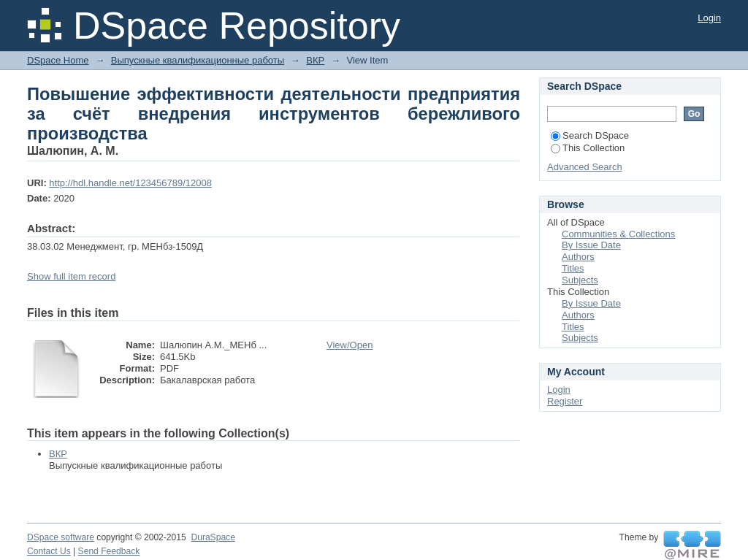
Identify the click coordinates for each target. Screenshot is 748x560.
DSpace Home (58, 60)
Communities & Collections (618, 234)
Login (709, 18)
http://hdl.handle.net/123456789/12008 (130, 183)
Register (565, 401)
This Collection (588, 148)
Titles (573, 268)
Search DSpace (590, 135)
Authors (578, 257)
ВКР (315, 60)
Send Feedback (109, 551)
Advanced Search (585, 167)
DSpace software (61, 537)
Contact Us (49, 551)
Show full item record (71, 276)
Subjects (580, 280)
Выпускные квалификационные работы (198, 60)
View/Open (350, 345)
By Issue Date (591, 245)
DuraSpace (213, 537)
